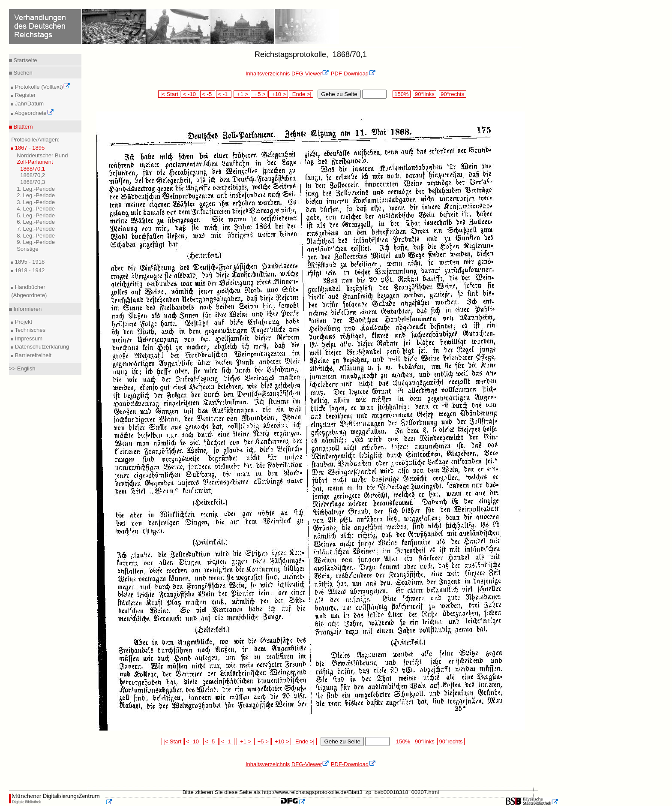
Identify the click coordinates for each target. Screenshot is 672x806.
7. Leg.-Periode (36, 229)
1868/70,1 (33, 169)
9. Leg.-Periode (36, 242)
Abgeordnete (33, 113)
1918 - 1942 (29, 270)
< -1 (224, 94)
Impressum (28, 338)
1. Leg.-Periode (36, 189)
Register (24, 95)
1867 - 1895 (29, 148)
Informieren (27, 309)
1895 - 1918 (29, 262)
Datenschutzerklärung (41, 347)
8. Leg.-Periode (36, 236)
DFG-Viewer (310, 74)
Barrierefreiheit (32, 355)
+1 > (242, 94)
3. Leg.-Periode (36, 202)
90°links (424, 94)
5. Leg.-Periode (36, 215)
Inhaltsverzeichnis (268, 74)
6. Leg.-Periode (36, 222)
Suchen (22, 73)
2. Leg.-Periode (36, 195)
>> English (22, 368)
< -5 (208, 94)
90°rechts (453, 94)
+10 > (278, 94)
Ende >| (301, 94)
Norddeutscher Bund (42, 155)
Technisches (29, 330)
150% (402, 94)
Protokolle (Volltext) (42, 87)
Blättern (22, 127)
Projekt (23, 322)
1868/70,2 (33, 175)
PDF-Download (353, 74)
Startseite (25, 60)
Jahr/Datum (28, 104)
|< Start (169, 94)
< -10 (190, 94)
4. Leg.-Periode (36, 209)
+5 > (259, 94)
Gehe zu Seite (339, 94)
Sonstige (28, 249)
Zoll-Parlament (35, 162)
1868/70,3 (33, 182)
